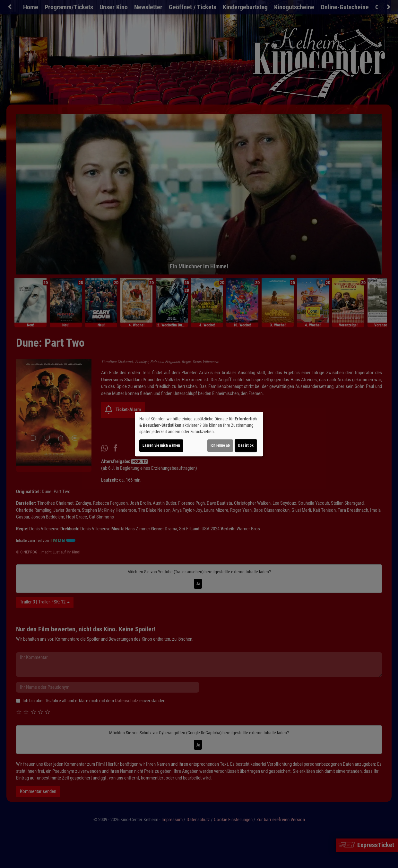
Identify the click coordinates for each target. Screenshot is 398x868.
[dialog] (199, 434)
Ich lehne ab (220, 445)
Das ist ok (246, 445)
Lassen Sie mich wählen (161, 445)
